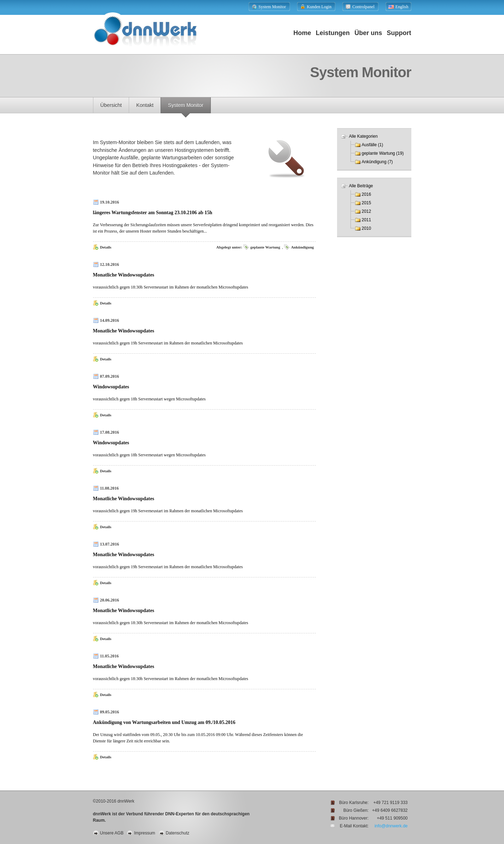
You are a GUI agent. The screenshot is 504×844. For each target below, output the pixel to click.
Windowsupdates (111, 387)
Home (302, 33)
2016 (367, 194)
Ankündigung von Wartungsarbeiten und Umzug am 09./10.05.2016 (164, 722)
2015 (367, 203)
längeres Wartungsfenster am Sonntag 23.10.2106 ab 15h (153, 213)
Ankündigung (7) (377, 162)
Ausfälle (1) (373, 145)
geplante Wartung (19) (383, 153)
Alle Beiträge (361, 186)
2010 (367, 228)
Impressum (144, 833)
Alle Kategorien (363, 136)
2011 (367, 220)
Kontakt (145, 105)
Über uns (368, 33)
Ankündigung (303, 247)
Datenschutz (178, 833)
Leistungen (333, 33)
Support (399, 33)
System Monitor (186, 105)
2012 (367, 211)
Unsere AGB (112, 833)
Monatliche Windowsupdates (124, 275)
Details (106, 247)
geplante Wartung (265, 247)
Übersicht (111, 105)
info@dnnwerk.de (391, 826)
